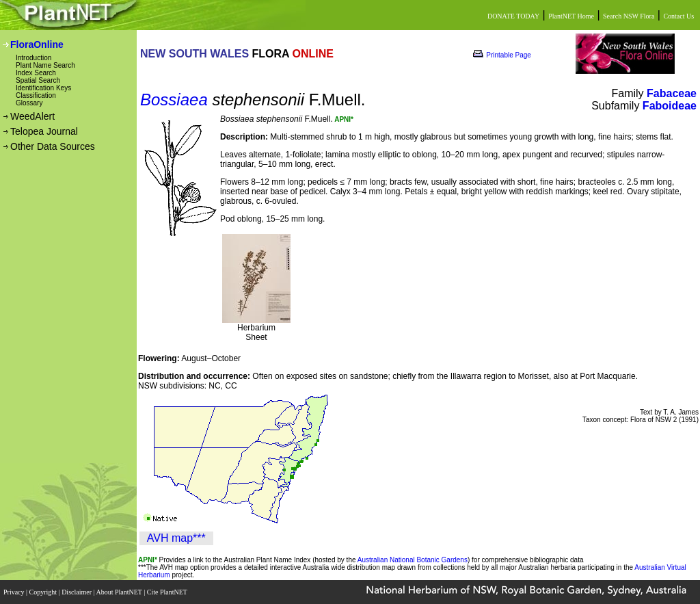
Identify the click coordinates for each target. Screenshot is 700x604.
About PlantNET (120, 592)
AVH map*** (176, 538)
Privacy (15, 592)
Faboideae (670, 106)
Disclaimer (77, 592)
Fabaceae (672, 93)
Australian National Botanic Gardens (413, 560)
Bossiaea (174, 100)
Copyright (44, 592)
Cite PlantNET (168, 592)
